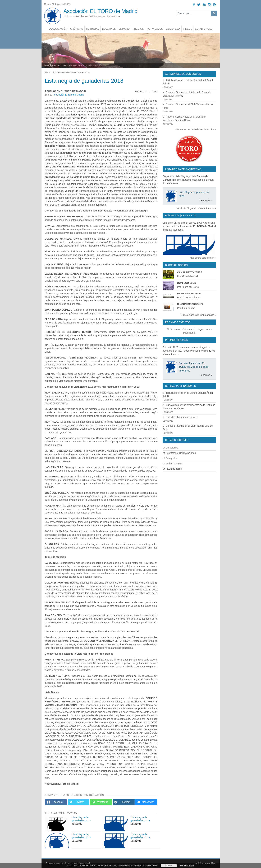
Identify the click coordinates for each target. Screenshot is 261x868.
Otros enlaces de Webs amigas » (199, 315)
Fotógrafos (170, 458)
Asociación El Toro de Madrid (68, 95)
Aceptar (169, 865)
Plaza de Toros (172, 469)
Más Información (187, 865)
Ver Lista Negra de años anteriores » (196, 208)
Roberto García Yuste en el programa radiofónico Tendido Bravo (189, 120)
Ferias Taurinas (173, 464)
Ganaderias (171, 448)
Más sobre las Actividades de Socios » (196, 129)
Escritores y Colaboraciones (179, 453)
